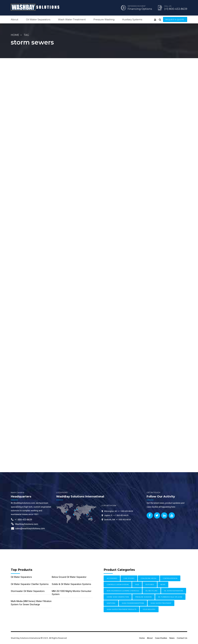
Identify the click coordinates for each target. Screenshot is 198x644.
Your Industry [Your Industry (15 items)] (149, 609)
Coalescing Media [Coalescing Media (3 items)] (149, 578)
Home (15, 35)
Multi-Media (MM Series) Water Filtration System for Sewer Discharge (31, 603)
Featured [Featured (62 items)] (150, 585)
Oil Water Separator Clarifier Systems (30, 584)
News (172, 638)
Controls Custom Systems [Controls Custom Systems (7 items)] (118, 585)
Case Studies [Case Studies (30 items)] (129, 578)
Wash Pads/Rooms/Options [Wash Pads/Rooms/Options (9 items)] (133, 603)
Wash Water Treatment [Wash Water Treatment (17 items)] (161, 603)
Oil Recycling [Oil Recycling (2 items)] (151, 591)
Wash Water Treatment (72, 19)
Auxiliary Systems (132, 19)
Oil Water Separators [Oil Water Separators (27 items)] (173, 591)
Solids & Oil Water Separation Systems (71, 584)
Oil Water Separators (38, 19)
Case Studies (161, 638)
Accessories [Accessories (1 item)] (112, 578)
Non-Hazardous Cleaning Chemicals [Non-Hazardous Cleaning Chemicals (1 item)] (123, 591)
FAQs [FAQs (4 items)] (137, 585)
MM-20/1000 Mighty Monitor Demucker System (72, 593)
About (15, 19)
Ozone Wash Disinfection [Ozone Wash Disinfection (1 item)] (118, 597)
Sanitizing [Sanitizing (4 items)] (111, 603)
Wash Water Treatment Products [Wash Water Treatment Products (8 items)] (122, 609)
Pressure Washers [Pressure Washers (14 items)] (143, 597)
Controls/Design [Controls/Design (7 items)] (170, 578)
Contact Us (182, 638)
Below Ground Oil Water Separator (69, 577)
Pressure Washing (104, 19)
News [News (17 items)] (163, 585)
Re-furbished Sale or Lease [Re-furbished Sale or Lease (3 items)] (170, 597)
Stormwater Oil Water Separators (28, 591)
